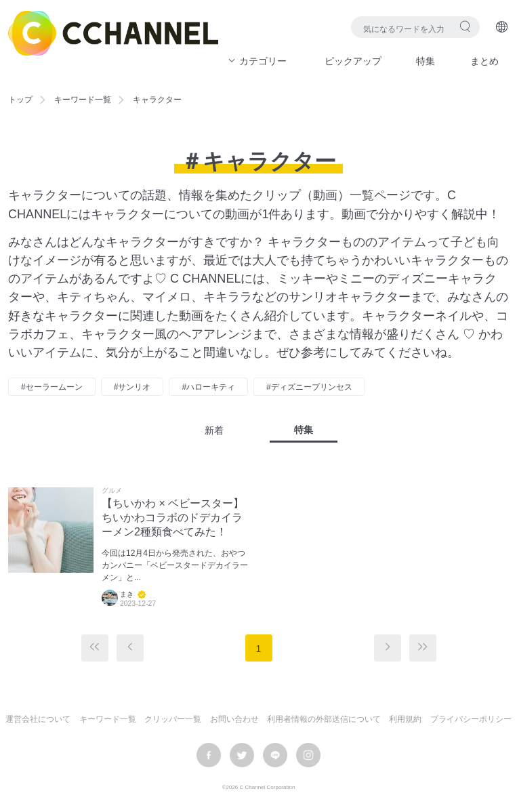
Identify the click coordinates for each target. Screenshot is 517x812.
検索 (465, 26)
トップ (20, 100)
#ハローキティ (208, 387)
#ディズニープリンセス (309, 387)
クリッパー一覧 (173, 719)
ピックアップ (353, 61)
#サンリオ (132, 387)
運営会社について (38, 719)
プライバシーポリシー (471, 719)
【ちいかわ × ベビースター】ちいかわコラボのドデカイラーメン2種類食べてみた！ (173, 517)
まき (127, 594)
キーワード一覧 (83, 100)
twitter (242, 755)
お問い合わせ (234, 719)
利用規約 (405, 719)
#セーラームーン (52, 387)
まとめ (484, 61)
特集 (426, 61)
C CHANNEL (113, 33)
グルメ (112, 491)
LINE (275, 755)
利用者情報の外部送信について (324, 719)
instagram (308, 755)
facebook (209, 755)
